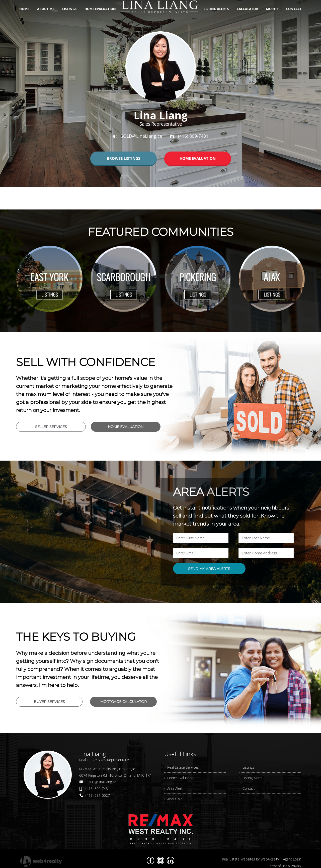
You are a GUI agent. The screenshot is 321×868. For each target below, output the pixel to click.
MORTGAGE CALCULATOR (124, 702)
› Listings (247, 767)
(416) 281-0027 (98, 795)
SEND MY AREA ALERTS (209, 569)
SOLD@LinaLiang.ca (101, 782)
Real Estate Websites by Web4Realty (250, 859)
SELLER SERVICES (51, 427)
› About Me (173, 799)
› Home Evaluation (179, 778)
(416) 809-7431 (98, 789)
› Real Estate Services (182, 767)
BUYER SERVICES (49, 702)
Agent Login (292, 859)
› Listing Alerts (251, 778)
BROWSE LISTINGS (124, 158)
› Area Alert (173, 788)
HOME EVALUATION (198, 158)
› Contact (247, 788)
